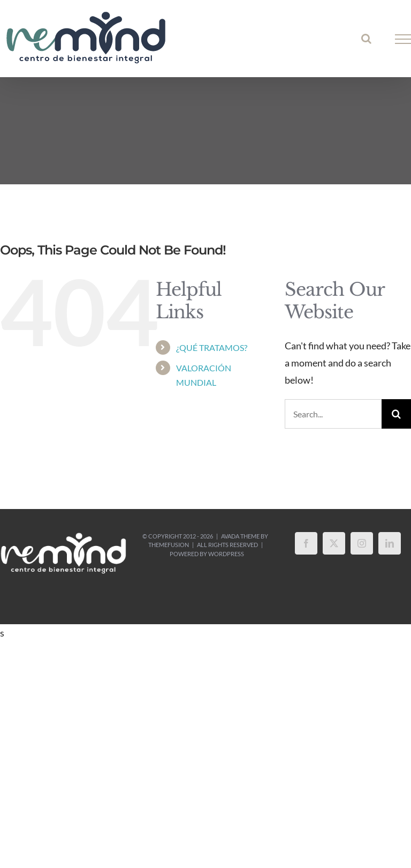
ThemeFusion (169, 545)
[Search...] (333, 414)
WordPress (226, 554)
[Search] (396, 414)
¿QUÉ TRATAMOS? (212, 347)
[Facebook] (306, 543)
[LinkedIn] (390, 543)
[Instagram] (362, 543)
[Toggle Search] (366, 39)
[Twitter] (334, 543)
